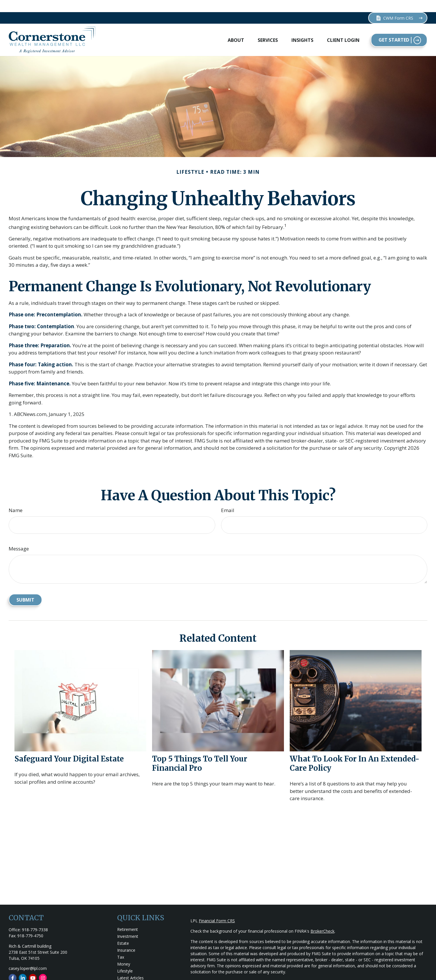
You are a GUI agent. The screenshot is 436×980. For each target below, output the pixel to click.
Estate (123, 931)
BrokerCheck (322, 919)
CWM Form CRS (395, 6)
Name (16, 498)
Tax (121, 945)
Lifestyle (125, 959)
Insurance (126, 938)
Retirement (128, 917)
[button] (236, 28)
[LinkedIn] (23, 966)
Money (124, 952)
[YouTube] (33, 966)
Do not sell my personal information (359, 976)
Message (19, 536)
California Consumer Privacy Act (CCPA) (381, 970)
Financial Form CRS (217, 909)
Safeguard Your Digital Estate (69, 746)
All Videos (126, 973)
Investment (128, 924)
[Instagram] (43, 966)
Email (228, 498)
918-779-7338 (35, 918)
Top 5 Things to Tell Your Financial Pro (200, 751)
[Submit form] (25, 588)
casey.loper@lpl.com (28, 956)
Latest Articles (130, 966)
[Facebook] (13, 966)
